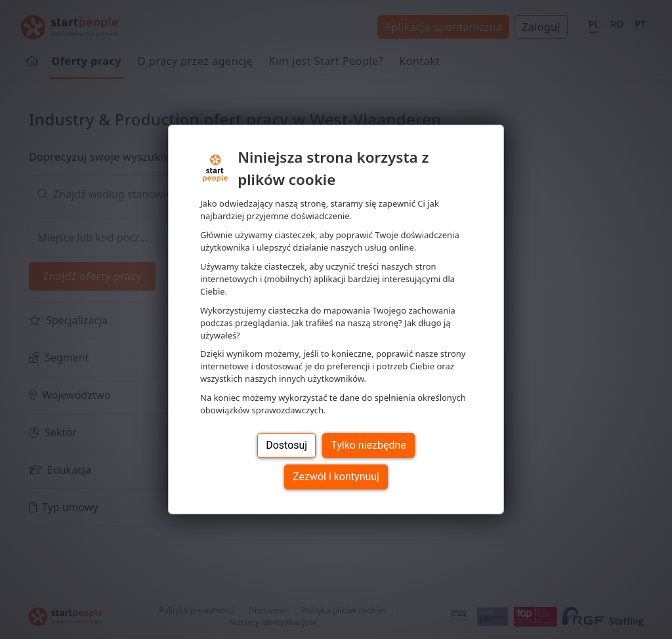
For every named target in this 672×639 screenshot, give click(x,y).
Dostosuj (286, 445)
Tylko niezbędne (368, 445)
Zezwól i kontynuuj (336, 477)
